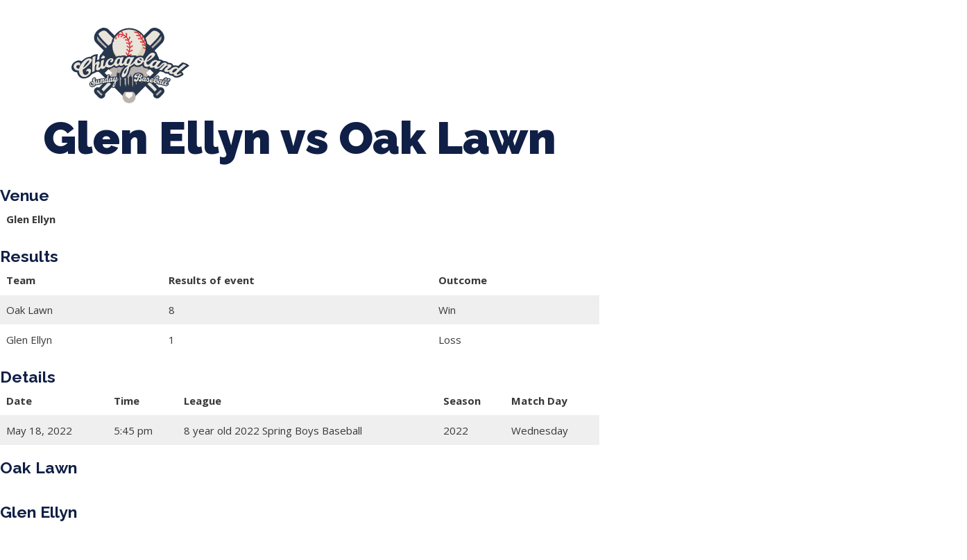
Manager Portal (284, 73)
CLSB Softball (581, 59)
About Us (254, 59)
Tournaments (472, 59)
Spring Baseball (358, 59)
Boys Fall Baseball (701, 59)
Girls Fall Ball (820, 59)
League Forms (394, 72)
